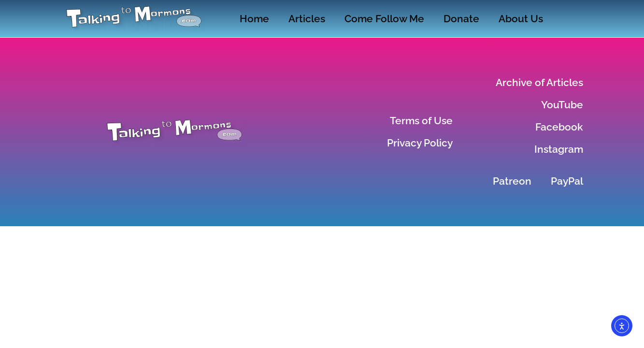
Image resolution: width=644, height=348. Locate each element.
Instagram (559, 149)
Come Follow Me (384, 19)
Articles (307, 19)
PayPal (567, 181)
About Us (521, 19)
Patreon (512, 181)
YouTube (562, 105)
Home (254, 19)
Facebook (559, 127)
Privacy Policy (420, 143)
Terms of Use (421, 121)
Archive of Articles (539, 82)
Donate (461, 19)
